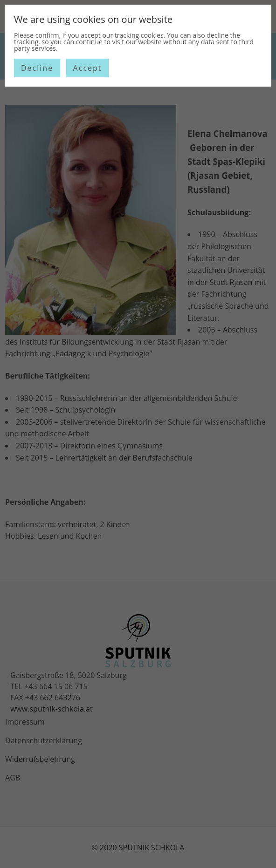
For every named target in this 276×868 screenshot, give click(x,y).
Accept (88, 68)
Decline (37, 68)
